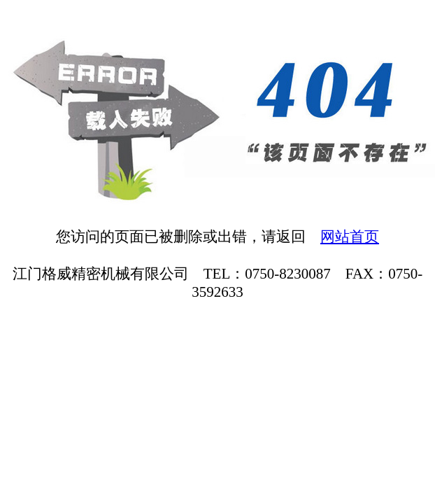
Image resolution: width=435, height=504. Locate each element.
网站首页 (350, 237)
